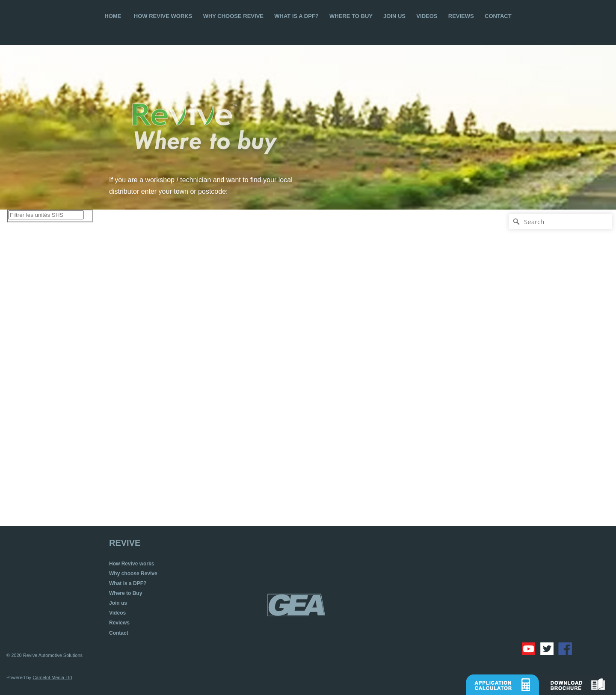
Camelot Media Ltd (52, 677)
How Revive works (132, 564)
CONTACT (498, 16)
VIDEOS (427, 16)
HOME (113, 16)
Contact (119, 633)
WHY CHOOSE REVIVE (233, 16)
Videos (117, 613)
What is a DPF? (128, 583)
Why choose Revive (133, 574)
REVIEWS (461, 16)
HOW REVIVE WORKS (163, 16)
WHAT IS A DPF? (298, 16)
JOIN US (394, 16)
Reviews (119, 623)
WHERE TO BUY (351, 16)
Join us (118, 603)
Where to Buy (126, 593)
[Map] (308, 368)
